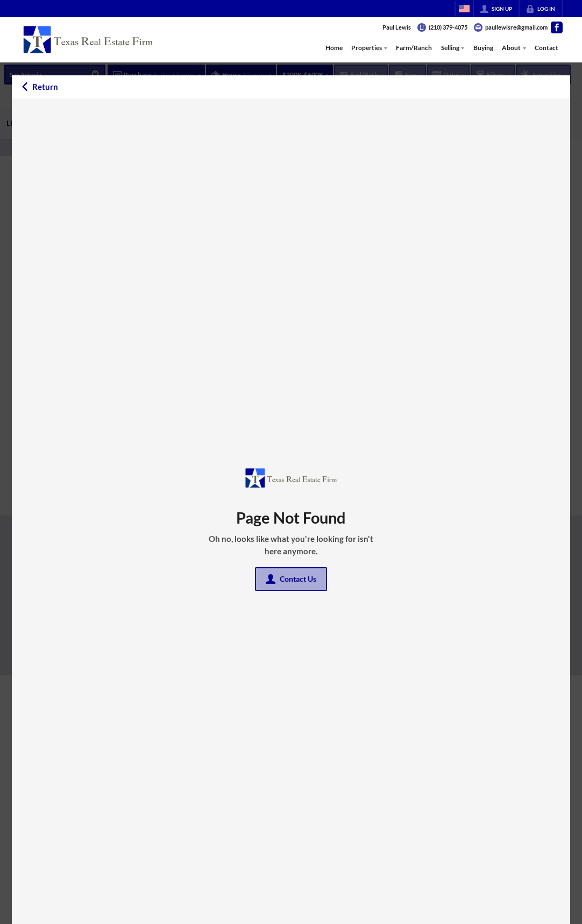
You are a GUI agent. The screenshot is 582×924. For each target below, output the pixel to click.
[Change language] (464, 9)
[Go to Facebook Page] (557, 27)
